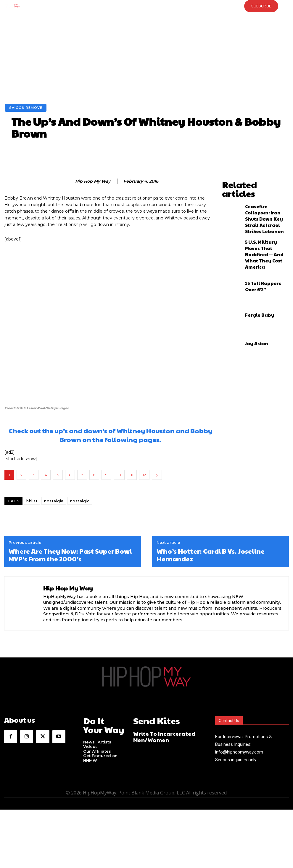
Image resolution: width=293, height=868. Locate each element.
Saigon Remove (26, 108)
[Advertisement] (146, 59)
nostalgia (54, 501)
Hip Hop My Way (93, 181)
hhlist (32, 501)
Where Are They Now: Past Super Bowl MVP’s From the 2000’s (70, 555)
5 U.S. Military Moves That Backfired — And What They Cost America (266, 232)
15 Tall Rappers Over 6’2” (266, 260)
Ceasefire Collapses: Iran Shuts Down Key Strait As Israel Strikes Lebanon (266, 203)
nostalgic (80, 501)
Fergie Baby (255, 289)
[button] (134, 6)
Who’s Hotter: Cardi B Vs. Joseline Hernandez (211, 555)
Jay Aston (253, 317)
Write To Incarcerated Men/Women (157, 733)
